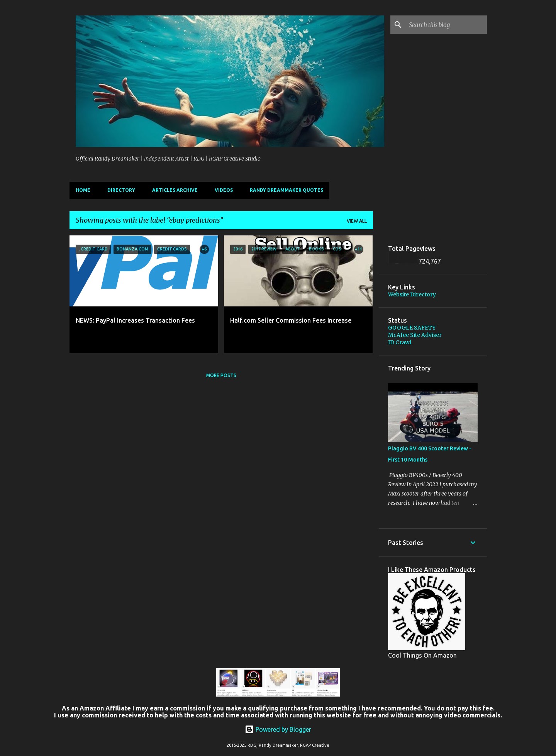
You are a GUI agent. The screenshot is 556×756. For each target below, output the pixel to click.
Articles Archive (175, 190)
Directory (121, 190)
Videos (224, 190)
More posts (221, 375)
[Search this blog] (446, 25)
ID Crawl (400, 342)
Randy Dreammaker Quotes (286, 190)
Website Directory (412, 294)
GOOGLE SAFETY (412, 328)
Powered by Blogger (278, 729)
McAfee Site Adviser (415, 335)
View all (357, 221)
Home (83, 190)
